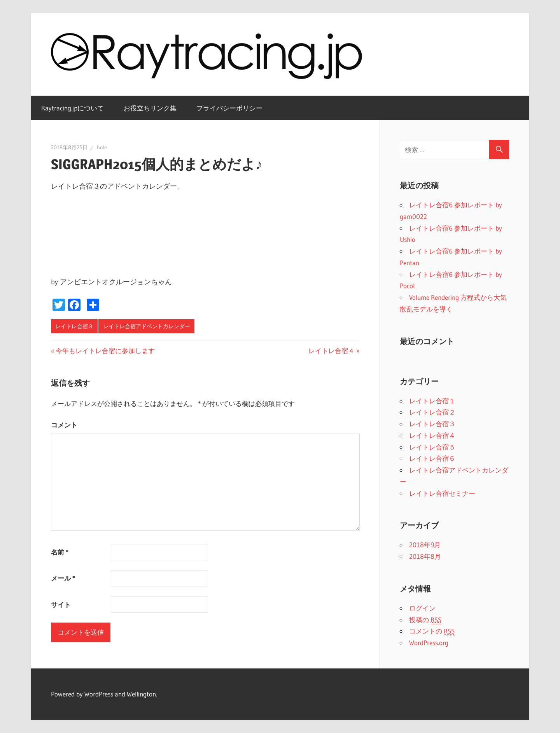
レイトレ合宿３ (74, 326)
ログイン (422, 608)
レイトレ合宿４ (332, 351)
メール (63, 578)
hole (102, 147)
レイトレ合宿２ (432, 412)
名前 (60, 552)
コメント (64, 425)
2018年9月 (425, 545)
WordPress (99, 694)
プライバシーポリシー (229, 108)
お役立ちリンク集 (150, 108)
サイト (61, 604)
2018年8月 (425, 556)
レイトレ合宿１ (432, 401)
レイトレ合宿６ (432, 458)
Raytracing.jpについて (73, 108)
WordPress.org (429, 643)
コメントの (432, 631)
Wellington (141, 694)
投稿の (425, 620)
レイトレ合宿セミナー (442, 493)
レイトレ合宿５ (432, 447)
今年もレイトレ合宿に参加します (105, 351)
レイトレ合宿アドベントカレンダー (147, 326)
